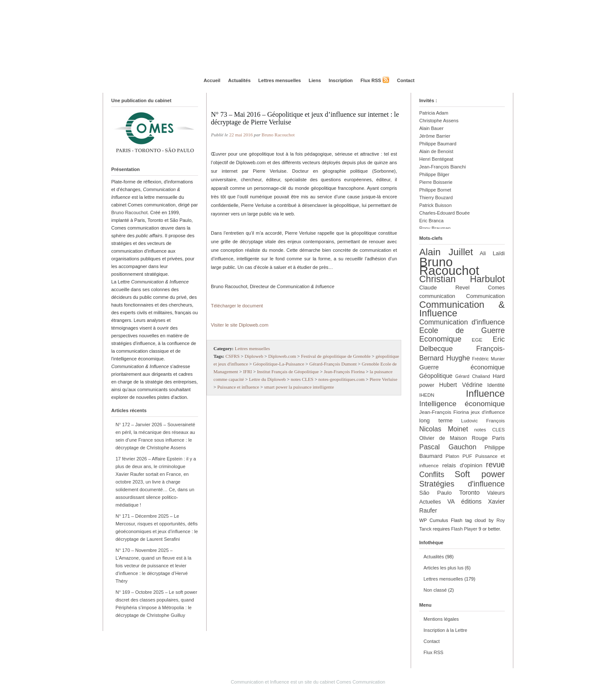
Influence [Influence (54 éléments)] (485, 394)
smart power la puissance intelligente (299, 387)
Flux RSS (371, 80)
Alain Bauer (431, 128)
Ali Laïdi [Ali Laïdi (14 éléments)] (492, 253)
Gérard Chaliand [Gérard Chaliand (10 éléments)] (472, 376)
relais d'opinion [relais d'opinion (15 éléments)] (462, 465)
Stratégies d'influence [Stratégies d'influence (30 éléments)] (462, 484)
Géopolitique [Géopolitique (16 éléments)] (436, 376)
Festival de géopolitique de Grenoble (336, 356)
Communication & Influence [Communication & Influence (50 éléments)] (462, 309)
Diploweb (254, 356)
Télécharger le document (237, 306)
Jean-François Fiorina (344, 372)
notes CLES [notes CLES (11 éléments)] (489, 430)
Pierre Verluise (384, 379)
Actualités (239, 80)
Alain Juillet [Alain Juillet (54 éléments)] (446, 252)
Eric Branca (431, 221)
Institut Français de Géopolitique (288, 372)
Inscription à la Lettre (445, 630)
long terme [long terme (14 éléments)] (436, 420)
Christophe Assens (439, 121)
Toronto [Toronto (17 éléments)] (469, 492)
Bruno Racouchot (129, 212)
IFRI (247, 372)
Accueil (212, 80)
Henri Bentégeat (436, 159)
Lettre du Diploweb (267, 379)
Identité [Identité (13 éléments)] (496, 385)
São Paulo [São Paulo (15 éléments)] (435, 493)
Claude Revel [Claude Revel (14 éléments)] (444, 287)
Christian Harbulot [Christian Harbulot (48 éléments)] (462, 279)
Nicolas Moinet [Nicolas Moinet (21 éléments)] (444, 429)
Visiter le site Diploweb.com (240, 325)
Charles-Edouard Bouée (444, 213)
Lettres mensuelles (280, 80)
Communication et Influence (260, 682)
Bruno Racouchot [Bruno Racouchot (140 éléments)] (449, 266)
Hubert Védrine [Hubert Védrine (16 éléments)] (461, 385)
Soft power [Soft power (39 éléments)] (480, 474)
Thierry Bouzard (436, 198)
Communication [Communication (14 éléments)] (486, 296)
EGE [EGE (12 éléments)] (477, 340)
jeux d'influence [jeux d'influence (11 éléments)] (488, 412)
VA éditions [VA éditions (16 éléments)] (465, 501)
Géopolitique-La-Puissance (279, 364)
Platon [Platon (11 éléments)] (452, 456)
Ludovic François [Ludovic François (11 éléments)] (483, 421)
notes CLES (302, 379)
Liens (315, 80)
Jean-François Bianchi (443, 167)
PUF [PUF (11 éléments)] (467, 456)
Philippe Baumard (438, 144)
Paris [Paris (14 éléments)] (498, 438)
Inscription (341, 80)
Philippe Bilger (434, 174)
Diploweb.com (282, 356)
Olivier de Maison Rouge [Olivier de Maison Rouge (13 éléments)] (453, 438)
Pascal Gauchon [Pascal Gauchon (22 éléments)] (448, 447)
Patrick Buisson (435, 205)
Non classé (435, 590)
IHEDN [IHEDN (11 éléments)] (427, 395)
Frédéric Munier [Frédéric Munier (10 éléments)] (489, 359)
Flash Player (464, 529)
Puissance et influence (238, 387)
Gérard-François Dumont (333, 364)
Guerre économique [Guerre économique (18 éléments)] (462, 367)
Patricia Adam (434, 113)
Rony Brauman (435, 228)
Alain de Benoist (436, 151)
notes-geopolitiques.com (341, 379)
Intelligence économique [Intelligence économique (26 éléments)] (462, 404)
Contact (406, 80)
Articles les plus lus (444, 568)
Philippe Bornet (435, 190)
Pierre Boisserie (436, 182)
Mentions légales (441, 619)
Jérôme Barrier (435, 136)
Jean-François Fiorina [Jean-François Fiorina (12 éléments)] (444, 412)
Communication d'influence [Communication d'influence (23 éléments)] (462, 322)
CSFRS (232, 356)
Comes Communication (361, 682)
